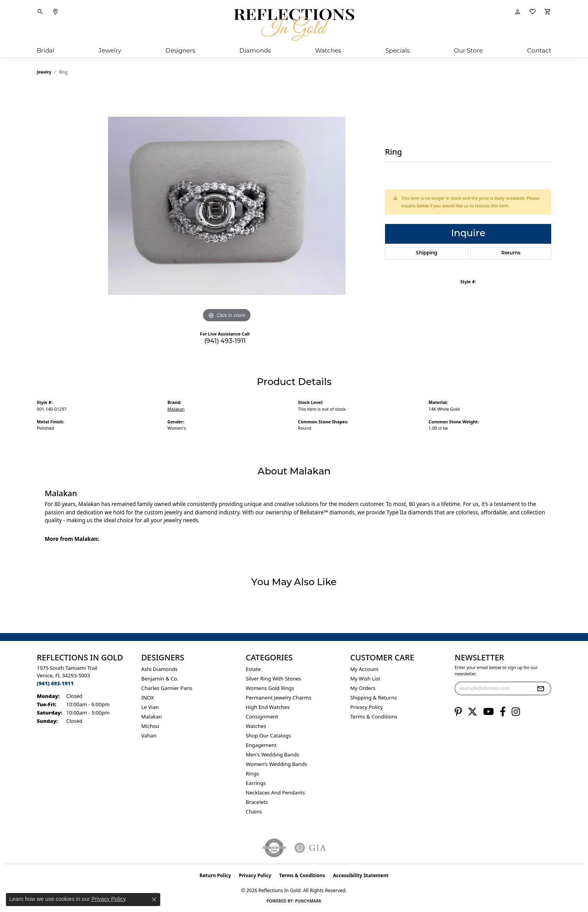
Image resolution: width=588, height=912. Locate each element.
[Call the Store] (55, 683)
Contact (539, 50)
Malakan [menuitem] (152, 717)
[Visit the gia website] (310, 848)
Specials (397, 50)
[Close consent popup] (154, 899)
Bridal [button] (46, 50)
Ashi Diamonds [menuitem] (159, 669)
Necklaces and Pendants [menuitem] (275, 793)
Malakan (176, 409)
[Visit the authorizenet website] (274, 848)
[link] (55, 12)
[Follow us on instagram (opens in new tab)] (516, 712)
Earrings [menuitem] (256, 783)
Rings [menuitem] (252, 774)
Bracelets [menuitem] (257, 802)
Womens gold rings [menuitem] (270, 688)
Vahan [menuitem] (149, 736)
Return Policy (215, 875)
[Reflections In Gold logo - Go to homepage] (294, 25)
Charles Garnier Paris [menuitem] (167, 688)
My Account (364, 669)
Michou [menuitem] (150, 726)
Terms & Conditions (374, 717)
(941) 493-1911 (225, 341)
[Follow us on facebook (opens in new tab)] (503, 712)
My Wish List (365, 679)
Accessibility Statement (360, 875)
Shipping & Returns (374, 698)
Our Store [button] (468, 50)
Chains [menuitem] (254, 812)
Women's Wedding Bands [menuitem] (276, 764)
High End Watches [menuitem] (268, 707)
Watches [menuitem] (256, 726)
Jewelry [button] (110, 50)
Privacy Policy (366, 707)
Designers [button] (180, 50)
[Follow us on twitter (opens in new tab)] (472, 712)
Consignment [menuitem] (262, 717)
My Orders (363, 688)
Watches (328, 50)
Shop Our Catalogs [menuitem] (268, 736)
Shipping (427, 253)
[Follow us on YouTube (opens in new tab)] (488, 712)
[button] (40, 12)
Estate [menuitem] (253, 669)
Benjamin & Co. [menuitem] (160, 679)
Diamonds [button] (255, 50)
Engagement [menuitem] (261, 745)
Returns (511, 253)
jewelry (44, 72)
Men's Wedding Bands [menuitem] (272, 755)
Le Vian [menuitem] (150, 707)
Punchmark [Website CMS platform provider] (308, 901)
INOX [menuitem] (148, 698)
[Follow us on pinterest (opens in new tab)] (458, 712)
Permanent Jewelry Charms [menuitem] (279, 698)
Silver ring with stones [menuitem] (273, 679)
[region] (227, 206)
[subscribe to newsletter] (541, 688)
